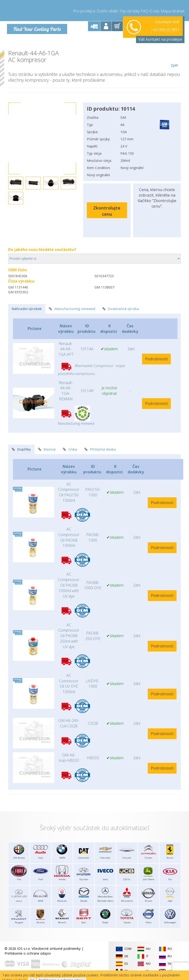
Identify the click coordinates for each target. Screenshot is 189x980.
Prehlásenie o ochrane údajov (28, 953)
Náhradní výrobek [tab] (27, 308)
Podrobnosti (156, 358)
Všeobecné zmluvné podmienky (56, 948)
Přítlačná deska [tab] (100, 449)
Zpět (174, 58)
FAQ (145, 10)
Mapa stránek (173, 10)
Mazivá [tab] (47, 449)
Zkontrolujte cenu (107, 210)
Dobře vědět (107, 10)
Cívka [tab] (70, 449)
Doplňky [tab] (21, 449)
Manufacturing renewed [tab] (72, 308)
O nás (154, 10)
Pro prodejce (84, 10)
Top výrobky (129, 10)
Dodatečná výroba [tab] (121, 308)
